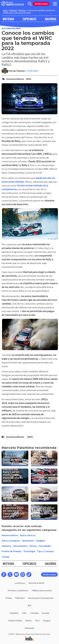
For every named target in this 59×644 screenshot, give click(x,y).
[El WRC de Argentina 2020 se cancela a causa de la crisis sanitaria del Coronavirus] (15, 512)
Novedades (45, 546)
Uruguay (47, 621)
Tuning (5, 557)
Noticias (22, 10)
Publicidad (20, 598)
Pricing (9, 598)
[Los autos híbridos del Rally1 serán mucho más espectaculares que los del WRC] (15, 476)
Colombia (34, 613)
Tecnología (29, 551)
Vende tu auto (41, 4)
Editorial (13, 10)
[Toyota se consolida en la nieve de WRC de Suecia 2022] (15, 458)
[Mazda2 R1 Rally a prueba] (44, 494)
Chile (24, 613)
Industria (6, 546)
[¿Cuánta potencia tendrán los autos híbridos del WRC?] (44, 476)
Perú (37, 621)
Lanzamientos (20, 546)
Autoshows (28, 540)
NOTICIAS (8, 19)
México (29, 621)
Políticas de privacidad (42, 590)
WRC (29, 79)
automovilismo (15, 79)
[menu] (55, 4)
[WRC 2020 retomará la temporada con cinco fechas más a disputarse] (44, 458)
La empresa (20, 583)
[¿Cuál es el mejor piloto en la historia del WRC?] (15, 494)
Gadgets (41, 540)
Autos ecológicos (11, 540)
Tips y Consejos (45, 551)
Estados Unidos (15, 621)
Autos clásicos (28, 535)
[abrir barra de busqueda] (30, 4)
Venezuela (29, 628)
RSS (30, 606)
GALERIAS (51, 19)
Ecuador (46, 613)
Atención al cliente (36, 583)
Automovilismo (11, 28)
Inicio (5, 10)
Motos (33, 546)
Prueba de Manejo (11, 551)
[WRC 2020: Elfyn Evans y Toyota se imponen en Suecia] (44, 512)
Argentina (14, 613)
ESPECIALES (29, 19)
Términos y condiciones (18, 590)
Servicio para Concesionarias (41, 598)
